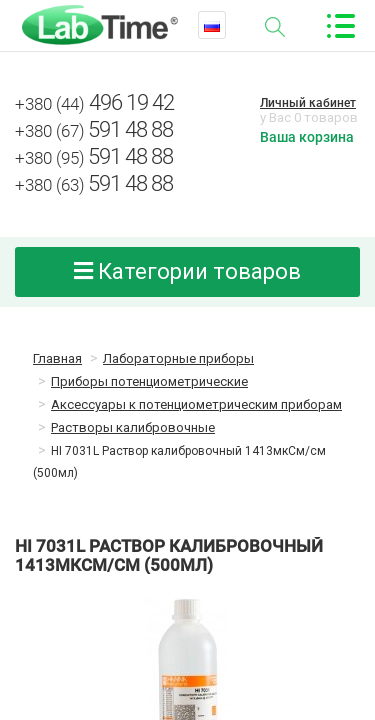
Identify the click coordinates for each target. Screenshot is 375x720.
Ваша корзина (307, 137)
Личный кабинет (308, 103)
